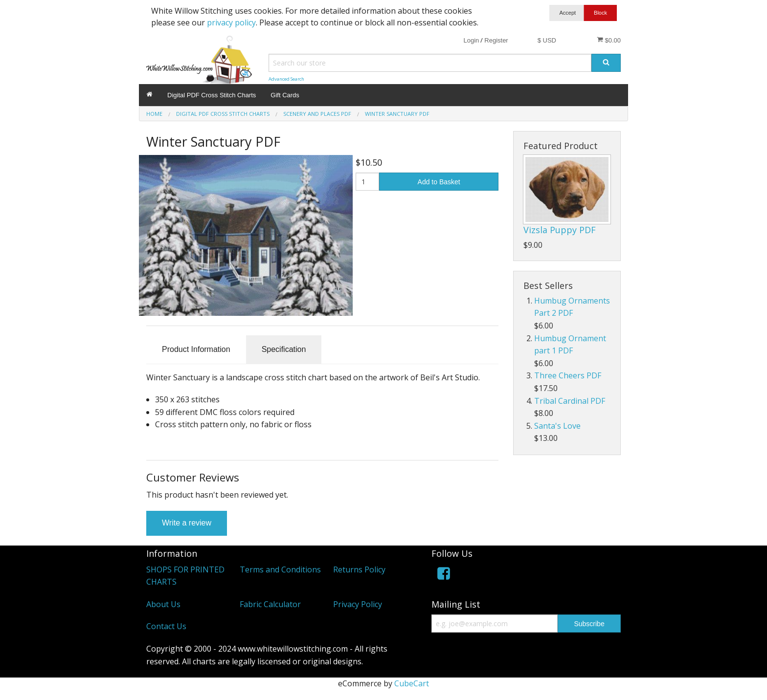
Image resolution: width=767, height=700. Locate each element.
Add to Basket (439, 182)
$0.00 (609, 40)
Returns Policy (359, 569)
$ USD (547, 40)
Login (471, 40)
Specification (284, 349)
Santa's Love (557, 426)
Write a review (187, 523)
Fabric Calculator (270, 604)
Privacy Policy (358, 604)
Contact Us (166, 626)
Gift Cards (285, 95)
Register (496, 40)
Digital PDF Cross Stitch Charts (212, 95)
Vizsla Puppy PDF (560, 230)
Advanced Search (286, 79)
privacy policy (231, 22)
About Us (163, 604)
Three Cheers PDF (568, 375)
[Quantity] (368, 182)
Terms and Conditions (280, 569)
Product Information (196, 349)
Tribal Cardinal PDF (570, 401)
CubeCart (412, 683)
